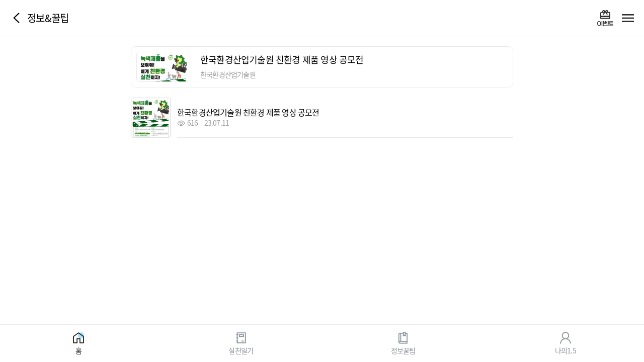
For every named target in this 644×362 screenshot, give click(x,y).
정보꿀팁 (403, 350)
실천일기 (241, 350)
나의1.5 (566, 350)
